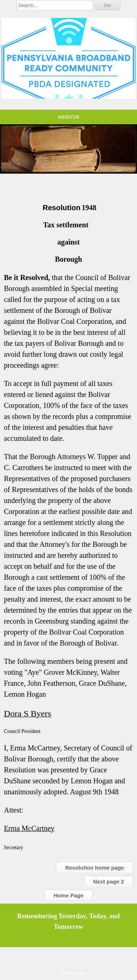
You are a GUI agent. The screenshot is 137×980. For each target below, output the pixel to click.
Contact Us (74, 973)
